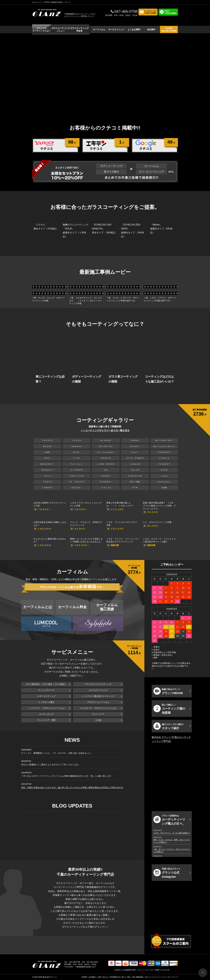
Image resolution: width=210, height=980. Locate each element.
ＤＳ (106, 470)
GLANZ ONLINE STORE (169, 29)
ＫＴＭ (135, 488)
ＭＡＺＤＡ (47, 446)
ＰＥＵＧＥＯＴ (164, 464)
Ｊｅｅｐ (164, 476)
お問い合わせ (103, 977)
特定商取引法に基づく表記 (120, 977)
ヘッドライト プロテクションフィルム (46, 708)
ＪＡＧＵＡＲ (135, 464)
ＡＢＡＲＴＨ (106, 458)
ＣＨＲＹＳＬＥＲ (135, 476)
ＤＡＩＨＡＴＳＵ (106, 446)
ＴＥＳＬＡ (47, 482)
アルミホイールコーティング (98, 684)
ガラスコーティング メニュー (61, 29)
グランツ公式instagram (167, 873)
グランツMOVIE (168, 691)
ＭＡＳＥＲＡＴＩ (47, 464)
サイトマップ (173, 977)
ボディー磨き (135, 482)
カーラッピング (46, 714)
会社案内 (151, 29)
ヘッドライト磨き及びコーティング (98, 696)
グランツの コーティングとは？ (42, 29)
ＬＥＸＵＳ (77, 440)
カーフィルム (99, 29)
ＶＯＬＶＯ (135, 470)
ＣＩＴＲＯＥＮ (77, 470)
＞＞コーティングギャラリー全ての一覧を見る (105, 430)
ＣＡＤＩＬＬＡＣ (77, 476)
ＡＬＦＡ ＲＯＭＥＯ (135, 458)
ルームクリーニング (98, 690)
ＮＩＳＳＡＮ (106, 440)
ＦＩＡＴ (77, 458)
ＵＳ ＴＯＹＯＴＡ (77, 482)
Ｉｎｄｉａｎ (106, 488)
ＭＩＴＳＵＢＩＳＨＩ (164, 440)
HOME (84, 977)
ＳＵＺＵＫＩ (135, 446)
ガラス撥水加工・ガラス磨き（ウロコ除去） (46, 684)
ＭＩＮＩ (77, 452)
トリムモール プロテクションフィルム (98, 708)
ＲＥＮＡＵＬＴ (47, 470)
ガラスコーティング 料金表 (79, 29)
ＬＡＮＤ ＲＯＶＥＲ (106, 464)
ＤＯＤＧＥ (106, 476)
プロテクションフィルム (98, 702)
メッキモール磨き (46, 702)
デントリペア (98, 714)
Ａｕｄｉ (135, 452)
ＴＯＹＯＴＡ (47, 440)
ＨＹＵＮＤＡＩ (106, 482)
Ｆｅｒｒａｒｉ (77, 464)
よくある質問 (134, 29)
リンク (163, 977)
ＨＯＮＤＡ (135, 440)
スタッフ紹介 (169, 726)
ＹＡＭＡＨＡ (47, 488)
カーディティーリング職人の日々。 (169, 820)
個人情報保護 (138, 977)
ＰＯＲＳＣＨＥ (164, 452)
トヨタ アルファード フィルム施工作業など (171, 833)
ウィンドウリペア (46, 690)
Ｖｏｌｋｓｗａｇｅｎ (106, 452)
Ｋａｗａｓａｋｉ (164, 482)
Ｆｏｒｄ (47, 476)
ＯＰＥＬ (47, 458)
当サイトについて (152, 977)
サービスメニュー (117, 29)
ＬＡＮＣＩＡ (164, 458)
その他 (164, 488)
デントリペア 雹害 (46, 720)
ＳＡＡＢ (164, 470)
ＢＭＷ (47, 452)
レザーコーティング (46, 696)
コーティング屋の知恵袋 (169, 709)
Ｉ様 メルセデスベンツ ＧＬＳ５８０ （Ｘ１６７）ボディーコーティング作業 (86, 301)
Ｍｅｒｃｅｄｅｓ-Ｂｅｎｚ (164, 446)
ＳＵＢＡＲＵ (77, 446)
